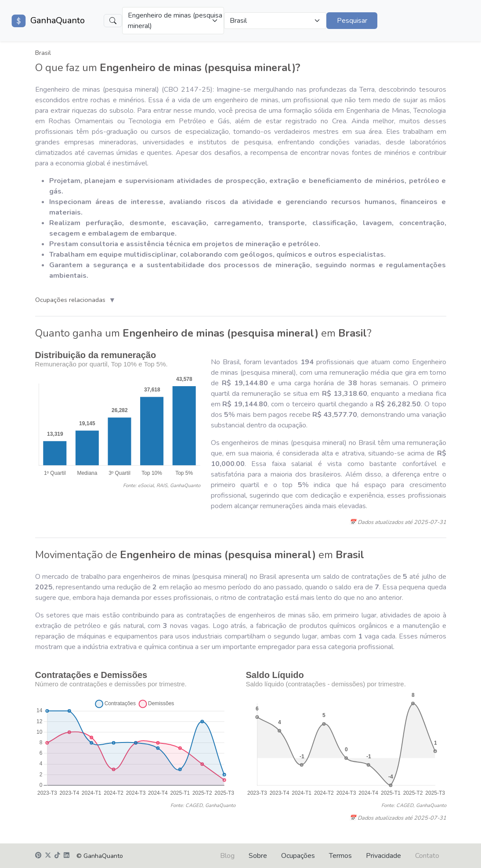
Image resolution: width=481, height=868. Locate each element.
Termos (340, 856)
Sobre (258, 856)
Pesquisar (352, 21)
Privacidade (383, 856)
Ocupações (298, 856)
